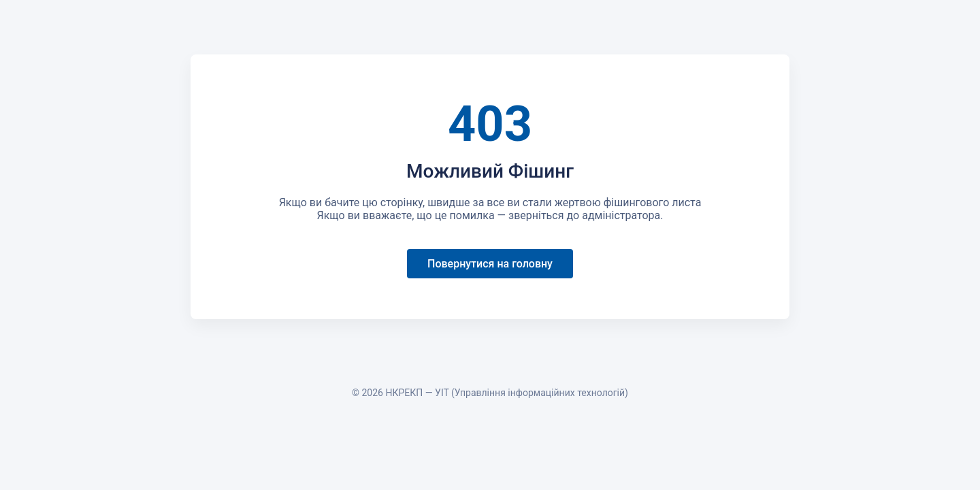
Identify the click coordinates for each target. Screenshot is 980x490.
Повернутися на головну (490, 264)
